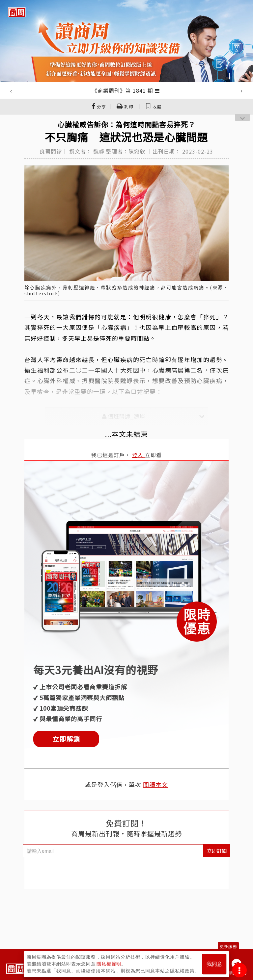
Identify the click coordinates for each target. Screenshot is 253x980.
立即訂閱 (217, 851)
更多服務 (228, 946)
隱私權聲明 (109, 964)
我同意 (214, 964)
